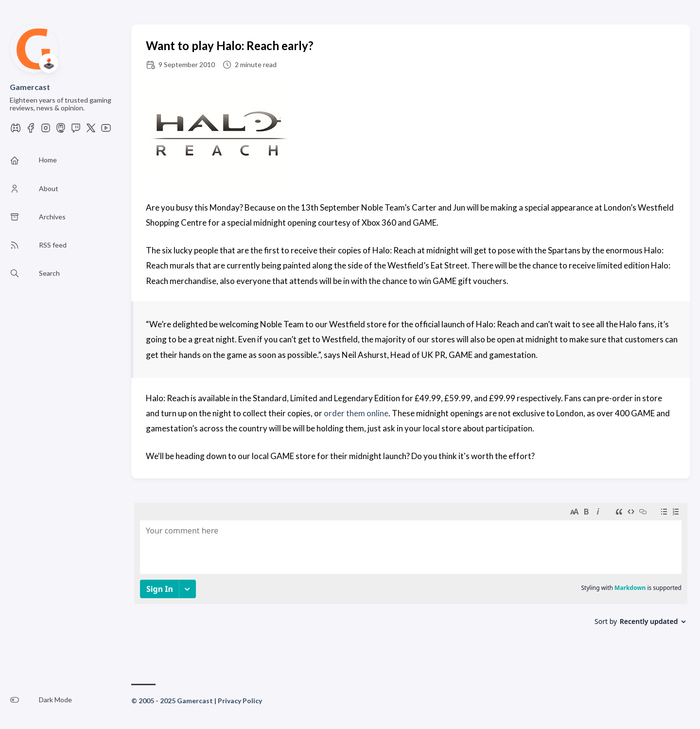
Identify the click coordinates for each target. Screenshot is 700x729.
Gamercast (30, 87)
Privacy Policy (240, 701)
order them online (356, 413)
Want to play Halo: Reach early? (230, 45)
